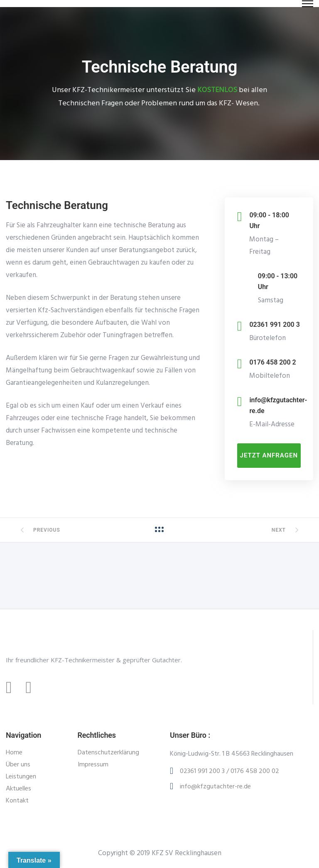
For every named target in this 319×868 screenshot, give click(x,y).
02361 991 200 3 (274, 325)
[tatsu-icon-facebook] (13, 688)
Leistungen (21, 777)
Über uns (18, 765)
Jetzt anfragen (269, 455)
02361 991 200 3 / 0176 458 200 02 (229, 771)
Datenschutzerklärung (108, 753)
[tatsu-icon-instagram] (33, 688)
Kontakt (17, 801)
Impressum (93, 765)
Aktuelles (18, 789)
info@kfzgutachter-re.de (215, 787)
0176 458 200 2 (272, 362)
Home (14, 753)
